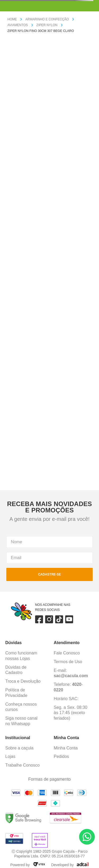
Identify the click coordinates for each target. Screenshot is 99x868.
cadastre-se (49, 574)
